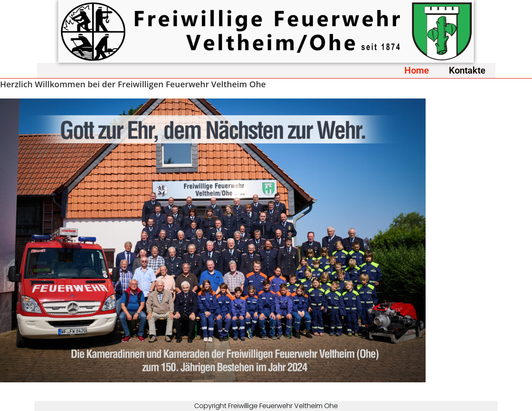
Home (417, 70)
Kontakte (467, 70)
